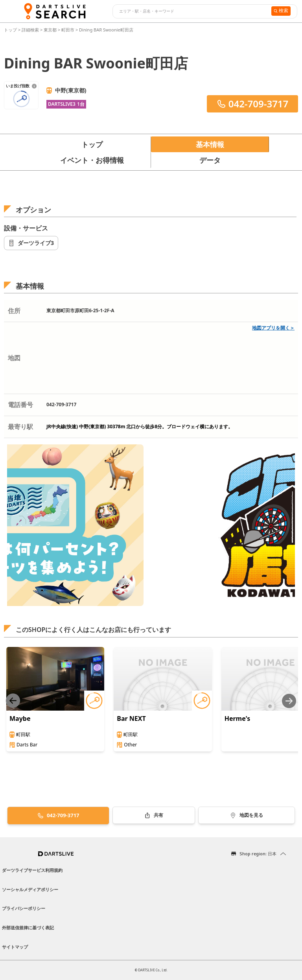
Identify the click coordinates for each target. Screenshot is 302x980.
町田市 (68, 30)
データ (210, 160)
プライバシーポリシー (24, 908)
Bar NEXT (131, 718)
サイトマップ (15, 947)
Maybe (20, 718)
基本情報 (210, 144)
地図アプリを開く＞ (273, 328)
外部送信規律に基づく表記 (28, 927)
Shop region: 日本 (258, 854)
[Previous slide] (13, 701)
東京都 (50, 30)
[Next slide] (289, 701)
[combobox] (191, 11)
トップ (11, 30)
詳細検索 (31, 30)
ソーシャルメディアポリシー (30, 889)
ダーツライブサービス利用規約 (32, 870)
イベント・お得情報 (92, 160)
